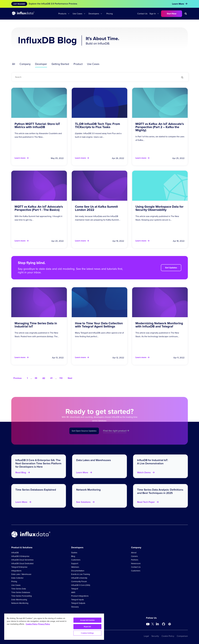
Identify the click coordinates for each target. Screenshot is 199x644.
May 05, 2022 (57, 158)
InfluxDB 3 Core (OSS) (81, 585)
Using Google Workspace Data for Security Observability (159, 208)
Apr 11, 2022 (179, 358)
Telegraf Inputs (77, 600)
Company (25, 64)
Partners (135, 560)
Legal (146, 636)
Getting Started (60, 64)
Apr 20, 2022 (57, 241)
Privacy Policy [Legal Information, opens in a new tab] (44, 624)
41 (51, 378)
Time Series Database (21, 592)
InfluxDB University (79, 578)
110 (61, 378)
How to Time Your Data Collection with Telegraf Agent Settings (99, 325)
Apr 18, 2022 (179, 241)
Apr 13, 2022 (58, 358)
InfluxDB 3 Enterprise (20, 556)
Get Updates (171, 268)
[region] (54, 627)
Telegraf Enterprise (19, 567)
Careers (134, 556)
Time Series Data (19, 589)
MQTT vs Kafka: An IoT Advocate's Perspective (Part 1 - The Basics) (39, 208)
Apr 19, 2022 (118, 241)
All (14, 64)
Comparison (182, 636)
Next (70, 378)
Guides (74, 553)
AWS (73, 592)
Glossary (75, 607)
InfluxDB (15, 553)
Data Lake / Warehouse (21, 574)
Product (78, 64)
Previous (18, 378)
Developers (94, 14)
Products (62, 14)
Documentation (78, 571)
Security (155, 636)
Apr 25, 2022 (178, 158)
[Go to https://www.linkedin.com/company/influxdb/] (157, 624)
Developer (41, 64)
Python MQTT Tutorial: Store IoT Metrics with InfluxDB (37, 125)
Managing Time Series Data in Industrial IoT (36, 325)
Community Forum (79, 581)
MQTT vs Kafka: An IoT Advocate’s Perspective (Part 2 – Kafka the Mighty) (160, 127)
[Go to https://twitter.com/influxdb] (153, 624)
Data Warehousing (19, 600)
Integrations (16, 571)
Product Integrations (80, 596)
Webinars (75, 567)
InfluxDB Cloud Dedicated (22, 563)
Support (75, 563)
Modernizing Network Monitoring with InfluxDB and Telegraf (159, 325)
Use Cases (77, 14)
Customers (76, 560)
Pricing (110, 14)
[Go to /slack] (170, 624)
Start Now (172, 14)
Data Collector (17, 578)
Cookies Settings (87, 633)
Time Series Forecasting (22, 596)
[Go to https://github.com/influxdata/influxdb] (164, 624)
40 (44, 378)
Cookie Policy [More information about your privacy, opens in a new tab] (32, 624)
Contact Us (142, 14)
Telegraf (75, 589)
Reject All (87, 627)
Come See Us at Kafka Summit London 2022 (96, 208)
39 (36, 378)
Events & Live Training (81, 574)
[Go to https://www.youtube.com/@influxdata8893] (148, 624)
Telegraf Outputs (78, 603)
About (134, 553)
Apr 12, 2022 (118, 358)
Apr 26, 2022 (118, 158)
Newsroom (136, 563)
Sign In (153, 14)
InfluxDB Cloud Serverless (22, 560)
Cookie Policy (168, 636)
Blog (73, 556)
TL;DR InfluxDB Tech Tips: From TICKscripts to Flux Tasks (97, 125)
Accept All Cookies (87, 620)
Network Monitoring (20, 603)
